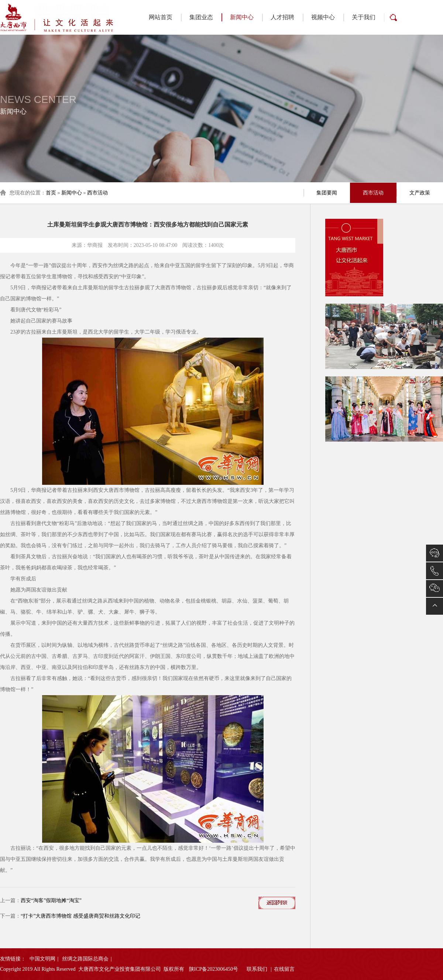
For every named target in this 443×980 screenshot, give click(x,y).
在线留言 (284, 969)
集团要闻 (327, 193)
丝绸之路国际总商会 (85, 959)
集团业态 (201, 17)
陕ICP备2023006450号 (214, 969)
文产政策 (420, 193)
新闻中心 (238, 17)
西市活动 (97, 193)
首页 (51, 193)
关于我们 (364, 17)
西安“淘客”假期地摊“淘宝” (51, 900)
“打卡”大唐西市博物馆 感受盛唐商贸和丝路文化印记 (80, 916)
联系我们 (257, 969)
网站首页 (161, 17)
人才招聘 (282, 17)
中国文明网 (42, 959)
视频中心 (323, 17)
